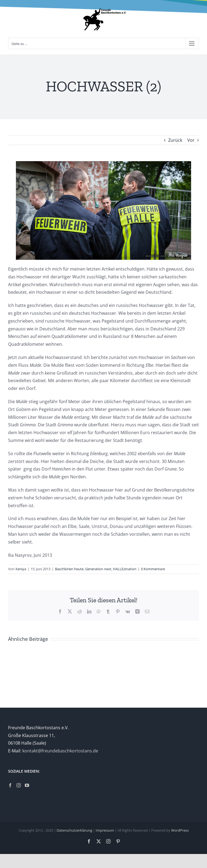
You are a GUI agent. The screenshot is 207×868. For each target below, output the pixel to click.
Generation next (98, 569)
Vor (191, 140)
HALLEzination (125, 569)
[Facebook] (10, 785)
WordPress (180, 830)
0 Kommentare (153, 569)
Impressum (105, 830)
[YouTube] (27, 785)
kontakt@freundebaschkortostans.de (60, 751)
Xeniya (21, 569)
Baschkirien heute (69, 569)
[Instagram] (19, 785)
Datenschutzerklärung (74, 830)
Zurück (175, 140)
